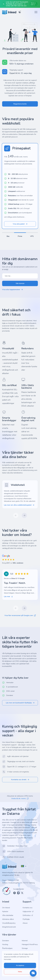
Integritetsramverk (9, 927)
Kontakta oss (28, 908)
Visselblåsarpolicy (9, 923)
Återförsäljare (7, 948)
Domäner (6, 941)
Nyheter (5, 912)
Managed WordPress (30, 944)
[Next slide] (24, 515)
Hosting (5, 944)
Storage (25, 948)
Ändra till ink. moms (20, 799)
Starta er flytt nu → (34, 4)
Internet (25, 941)
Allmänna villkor (8, 919)
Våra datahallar (8, 915)
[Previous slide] (16, 515)
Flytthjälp (26, 919)
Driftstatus (28, 915)
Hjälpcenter (28, 912)
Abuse (25, 923)
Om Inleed (6, 908)
